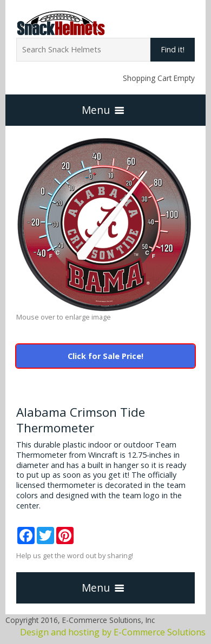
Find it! (173, 49)
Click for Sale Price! (105, 356)
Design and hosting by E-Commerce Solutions (113, 632)
